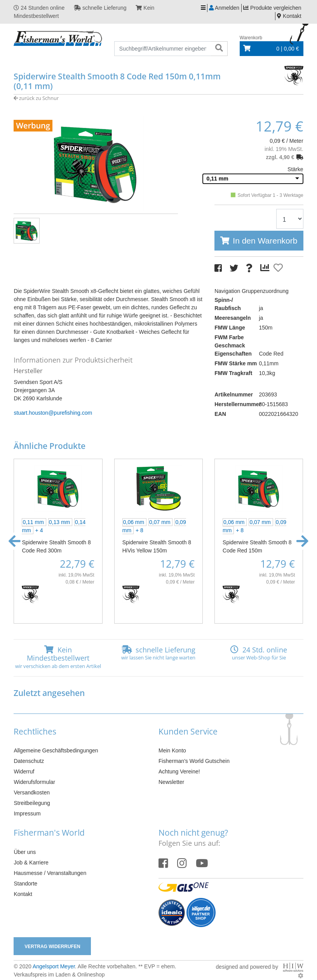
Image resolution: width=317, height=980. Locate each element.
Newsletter (171, 782)
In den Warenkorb (265, 241)
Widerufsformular (34, 782)
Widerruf (24, 771)
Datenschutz (29, 761)
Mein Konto (172, 750)
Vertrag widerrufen (52, 947)
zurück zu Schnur (36, 98)
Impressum (27, 813)
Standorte (25, 884)
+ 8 (139, 530)
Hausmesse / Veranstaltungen (50, 873)
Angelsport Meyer (54, 966)
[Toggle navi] (203, 8)
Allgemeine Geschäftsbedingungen (56, 750)
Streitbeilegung (32, 803)
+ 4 (39, 530)
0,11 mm (218, 179)
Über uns (25, 852)
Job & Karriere (31, 863)
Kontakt (23, 894)
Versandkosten (32, 792)
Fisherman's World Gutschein (194, 761)
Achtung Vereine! (179, 771)
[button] (15, 541)
